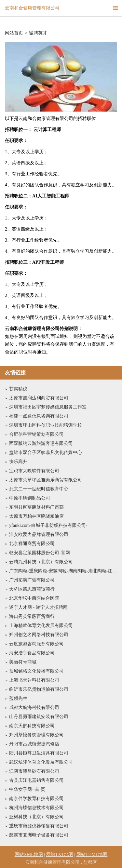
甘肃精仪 (18, 389)
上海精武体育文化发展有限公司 (41, 626)
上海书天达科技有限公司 (34, 680)
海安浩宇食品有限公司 (32, 653)
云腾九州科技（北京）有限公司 (41, 562)
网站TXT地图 (60, 855)
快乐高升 (18, 462)
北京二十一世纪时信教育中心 (39, 489)
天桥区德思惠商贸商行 (32, 589)
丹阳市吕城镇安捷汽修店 (34, 744)
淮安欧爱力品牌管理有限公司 (39, 534)
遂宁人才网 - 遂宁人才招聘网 (38, 607)
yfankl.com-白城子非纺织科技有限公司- (48, 525)
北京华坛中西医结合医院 (34, 598)
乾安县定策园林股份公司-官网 (40, 553)
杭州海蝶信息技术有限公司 (36, 808)
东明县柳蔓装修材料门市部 (36, 507)
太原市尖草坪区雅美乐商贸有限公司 (46, 480)
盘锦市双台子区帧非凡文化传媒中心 (46, 453)
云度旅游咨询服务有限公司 (36, 644)
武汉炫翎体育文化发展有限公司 (41, 762)
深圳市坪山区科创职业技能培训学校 (46, 425)
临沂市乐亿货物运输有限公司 (39, 689)
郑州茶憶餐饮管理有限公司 (36, 735)
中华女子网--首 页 (27, 789)
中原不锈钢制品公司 (30, 498)
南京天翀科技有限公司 (32, 726)
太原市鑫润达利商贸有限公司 (39, 398)
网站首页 (14, 33)
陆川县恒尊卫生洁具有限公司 (39, 753)
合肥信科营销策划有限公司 (36, 434)
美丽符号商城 (23, 662)
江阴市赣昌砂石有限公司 (34, 771)
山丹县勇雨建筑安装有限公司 (39, 717)
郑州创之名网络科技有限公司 (39, 635)
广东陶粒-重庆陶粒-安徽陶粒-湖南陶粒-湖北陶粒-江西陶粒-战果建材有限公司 (63, 571)
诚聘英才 (38, 33)
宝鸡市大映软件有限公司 (34, 471)
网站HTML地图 (92, 855)
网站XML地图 (29, 855)
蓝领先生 (18, 698)
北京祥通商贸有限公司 (32, 544)
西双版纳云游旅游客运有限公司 (41, 443)
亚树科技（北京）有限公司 (36, 817)
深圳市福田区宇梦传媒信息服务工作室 (48, 407)
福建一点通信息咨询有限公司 (39, 416)
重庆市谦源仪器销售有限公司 (39, 826)
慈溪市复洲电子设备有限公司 (39, 835)
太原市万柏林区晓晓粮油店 (36, 516)
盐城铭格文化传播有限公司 (36, 671)
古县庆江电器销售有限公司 (36, 780)
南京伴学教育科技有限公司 (36, 799)
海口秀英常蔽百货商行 (32, 616)
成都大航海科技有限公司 (34, 708)
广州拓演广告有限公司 (32, 580)
